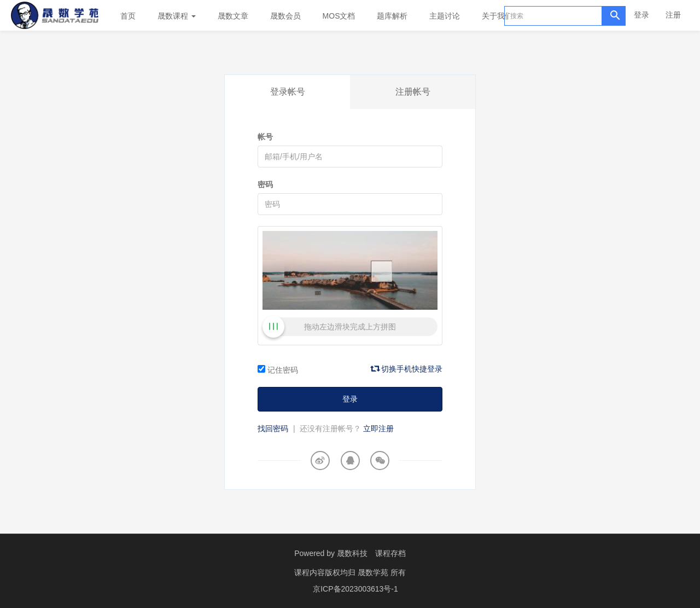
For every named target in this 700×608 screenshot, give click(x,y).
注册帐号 (413, 92)
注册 (673, 15)
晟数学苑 (374, 572)
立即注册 (378, 429)
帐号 (265, 137)
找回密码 (273, 429)
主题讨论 (445, 16)
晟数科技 (352, 553)
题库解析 (392, 16)
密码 (265, 184)
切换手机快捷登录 (407, 369)
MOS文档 (339, 16)
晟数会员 (285, 16)
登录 (641, 15)
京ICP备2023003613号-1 (355, 589)
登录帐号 (288, 92)
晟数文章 (233, 16)
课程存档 (390, 553)
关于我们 (501, 16)
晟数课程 (177, 16)
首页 (128, 16)
